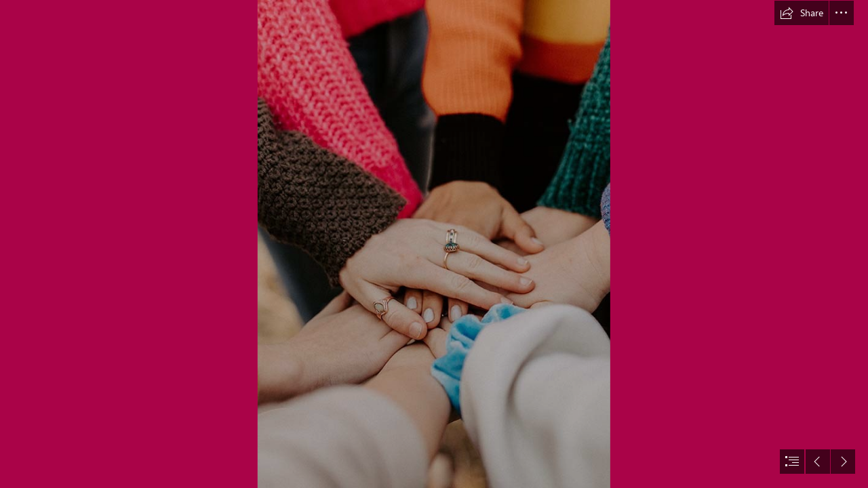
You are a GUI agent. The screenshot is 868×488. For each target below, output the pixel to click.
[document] (434, 244)
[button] (802, 13)
